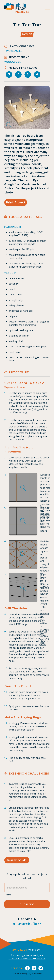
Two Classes (13, 51)
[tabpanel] (27, 108)
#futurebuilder (27, 924)
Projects (22, 12)
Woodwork (12, 62)
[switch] (48, 8)
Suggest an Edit (17, 860)
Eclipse (37, 973)
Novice (27, 34)
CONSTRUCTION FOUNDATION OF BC (27, 958)
